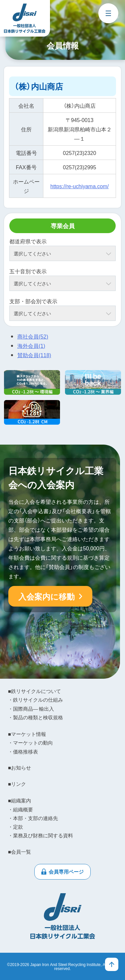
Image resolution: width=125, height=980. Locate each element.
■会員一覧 (19, 852)
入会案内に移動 (46, 596)
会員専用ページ (66, 872)
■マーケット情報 (27, 734)
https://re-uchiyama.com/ (79, 186)
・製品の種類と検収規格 (35, 717)
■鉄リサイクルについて (34, 691)
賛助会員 (34, 355)
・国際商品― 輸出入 (31, 709)
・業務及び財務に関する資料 (40, 835)
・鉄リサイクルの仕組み (35, 700)
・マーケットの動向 (30, 743)
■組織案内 (19, 800)
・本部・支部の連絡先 (33, 818)
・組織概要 (20, 809)
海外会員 (31, 346)
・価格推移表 (23, 752)
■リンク (17, 784)
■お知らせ (19, 768)
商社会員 (33, 336)
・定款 (15, 827)
